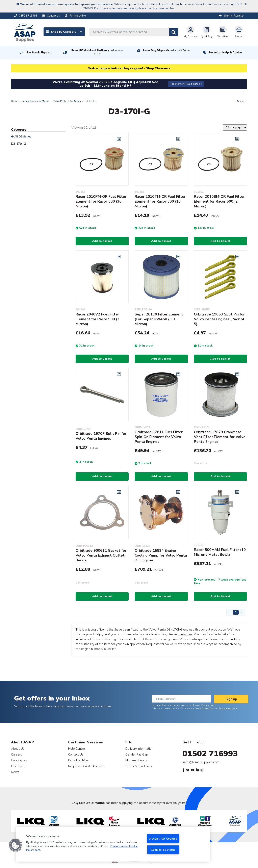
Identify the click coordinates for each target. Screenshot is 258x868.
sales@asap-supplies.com (201, 762)
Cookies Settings (163, 850)
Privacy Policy (208, 708)
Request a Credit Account (86, 766)
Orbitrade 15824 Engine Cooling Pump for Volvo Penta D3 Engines (161, 555)
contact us (185, 634)
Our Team (18, 766)
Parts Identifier (78, 760)
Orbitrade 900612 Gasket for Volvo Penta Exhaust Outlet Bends (101, 555)
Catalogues (19, 760)
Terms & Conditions (139, 766)
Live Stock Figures (38, 53)
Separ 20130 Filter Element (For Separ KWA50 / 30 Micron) (159, 319)
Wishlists (223, 32)
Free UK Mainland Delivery (98, 53)
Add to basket (102, 241)
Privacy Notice (209, 705)
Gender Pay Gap (137, 754)
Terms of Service (226, 708)
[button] (16, 845)
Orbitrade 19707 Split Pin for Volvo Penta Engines (101, 436)
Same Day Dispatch (166, 51)
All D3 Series (21, 137)
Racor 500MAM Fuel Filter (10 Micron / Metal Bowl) (220, 552)
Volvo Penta (60, 101)
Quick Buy (207, 32)
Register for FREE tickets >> (186, 84)
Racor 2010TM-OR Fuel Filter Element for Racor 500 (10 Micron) (160, 201)
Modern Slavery (136, 760)
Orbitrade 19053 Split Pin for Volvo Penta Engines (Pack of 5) (219, 319)
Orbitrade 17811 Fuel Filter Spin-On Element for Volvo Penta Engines (159, 437)
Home (15, 101)
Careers (17, 754)
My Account (190, 32)
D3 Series (76, 101)
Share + (241, 101)
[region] (113, 844)
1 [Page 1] (236, 612)
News (15, 772)
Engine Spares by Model (35, 101)
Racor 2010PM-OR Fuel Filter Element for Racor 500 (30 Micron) (101, 201)
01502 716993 (210, 754)
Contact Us (76, 754)
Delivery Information (139, 749)
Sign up (231, 699)
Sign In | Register (231, 16)
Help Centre (76, 749)
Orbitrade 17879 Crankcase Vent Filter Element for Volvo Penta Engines (220, 437)
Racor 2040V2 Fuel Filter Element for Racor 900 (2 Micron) (97, 319)
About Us (18, 749)
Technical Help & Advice (225, 53)
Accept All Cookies (163, 839)
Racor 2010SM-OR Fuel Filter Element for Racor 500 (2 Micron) (219, 201)
